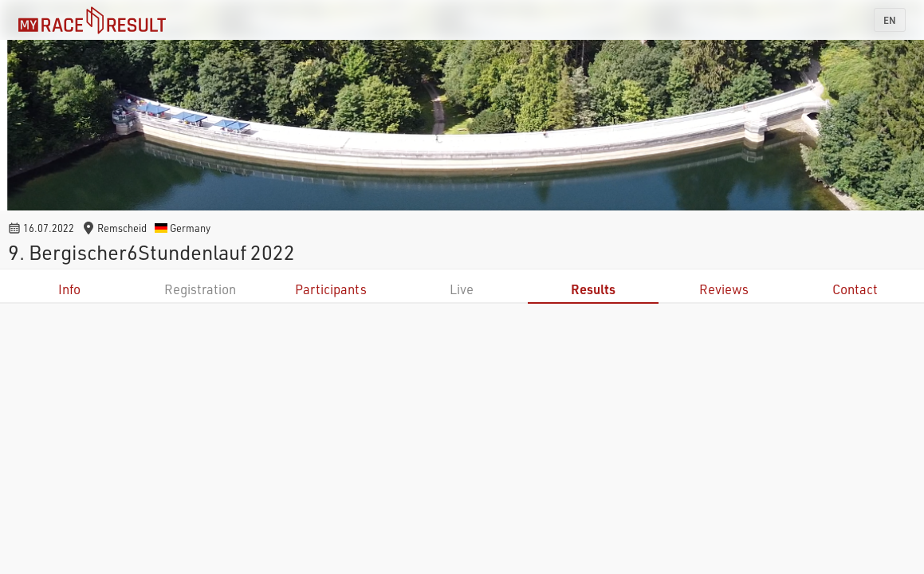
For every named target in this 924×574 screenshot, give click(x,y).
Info (69, 289)
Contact (855, 289)
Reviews (724, 289)
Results (593, 289)
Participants (331, 289)
